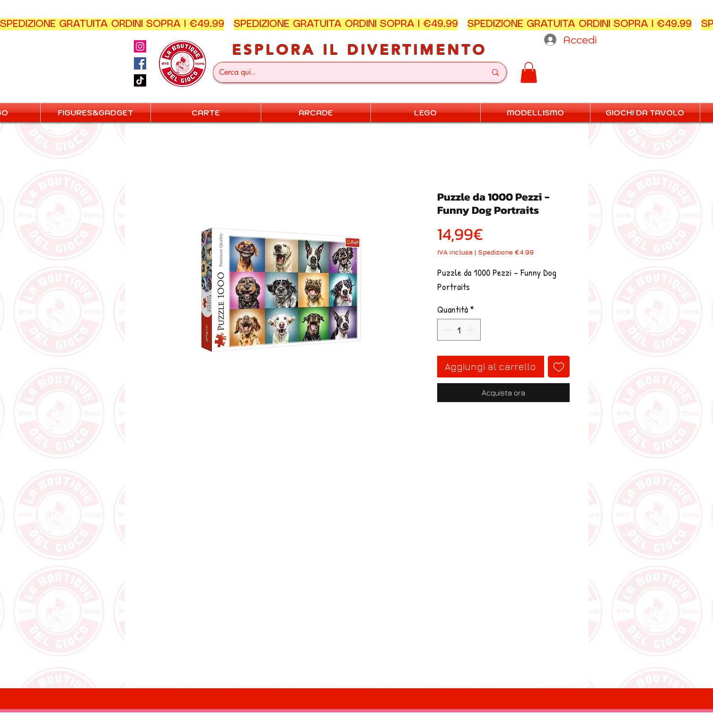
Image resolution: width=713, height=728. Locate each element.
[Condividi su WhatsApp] (461, 436)
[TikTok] (140, 80)
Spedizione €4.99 (506, 252)
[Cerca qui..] (346, 72)
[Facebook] (140, 63)
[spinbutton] (459, 330)
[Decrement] (447, 330)
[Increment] (471, 330)
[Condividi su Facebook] (443, 436)
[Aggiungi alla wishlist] (559, 367)
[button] (529, 72)
